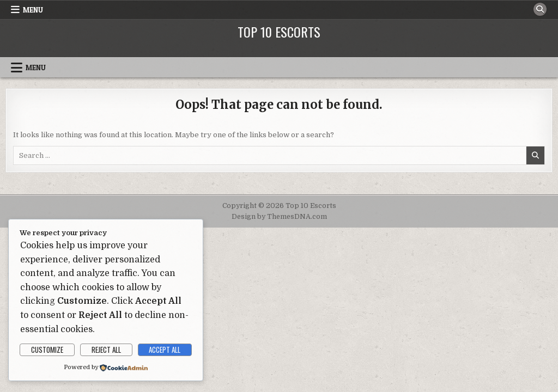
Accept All (165, 350)
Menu (33, 10)
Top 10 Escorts (279, 32)
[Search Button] (540, 9)
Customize (47, 350)
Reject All (106, 350)
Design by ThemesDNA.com (279, 217)
